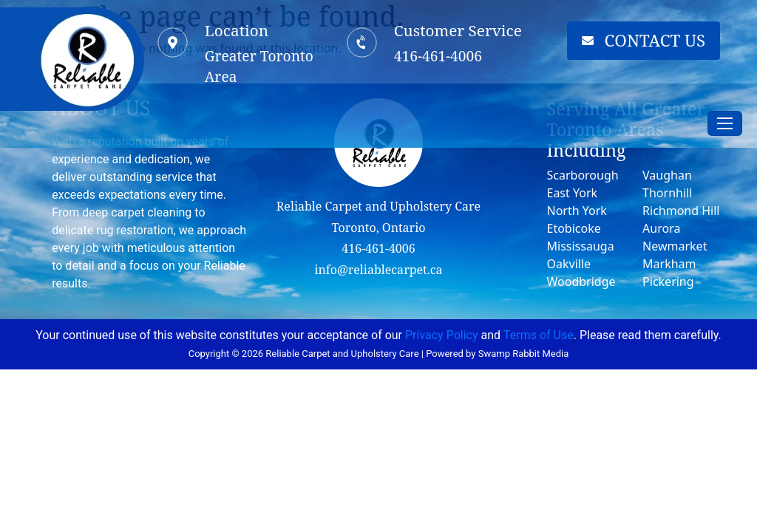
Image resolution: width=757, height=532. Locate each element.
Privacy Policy (442, 335)
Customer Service (458, 30)
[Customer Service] (361, 42)
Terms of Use (539, 335)
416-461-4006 (378, 248)
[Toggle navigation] (725, 123)
